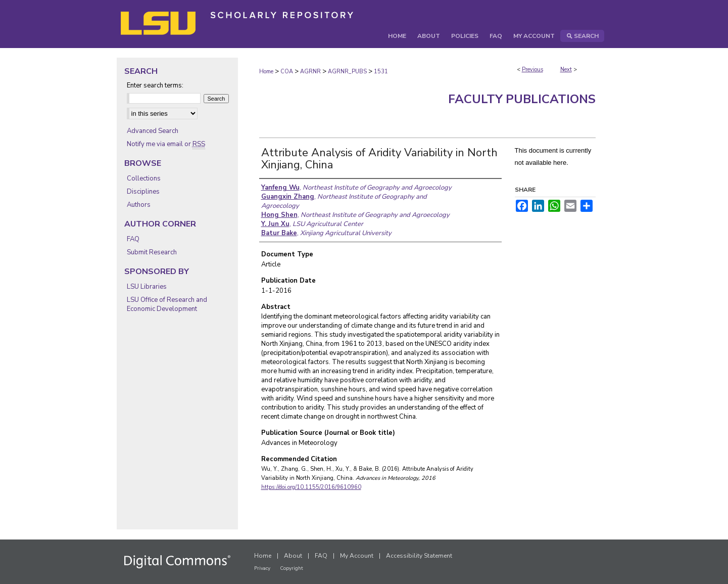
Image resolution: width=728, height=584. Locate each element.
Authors (139, 205)
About (293, 556)
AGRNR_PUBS (347, 72)
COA (287, 72)
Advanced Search (153, 131)
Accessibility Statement (419, 556)
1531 (381, 72)
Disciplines (143, 192)
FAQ (133, 239)
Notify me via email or (166, 144)
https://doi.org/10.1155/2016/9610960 (311, 487)
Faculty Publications (522, 99)
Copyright (292, 568)
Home (266, 72)
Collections (144, 178)
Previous (532, 70)
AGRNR (310, 72)
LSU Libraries (147, 287)
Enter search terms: (155, 85)
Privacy (262, 568)
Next (566, 70)
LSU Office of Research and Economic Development (167, 304)
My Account (357, 556)
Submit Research (152, 252)
